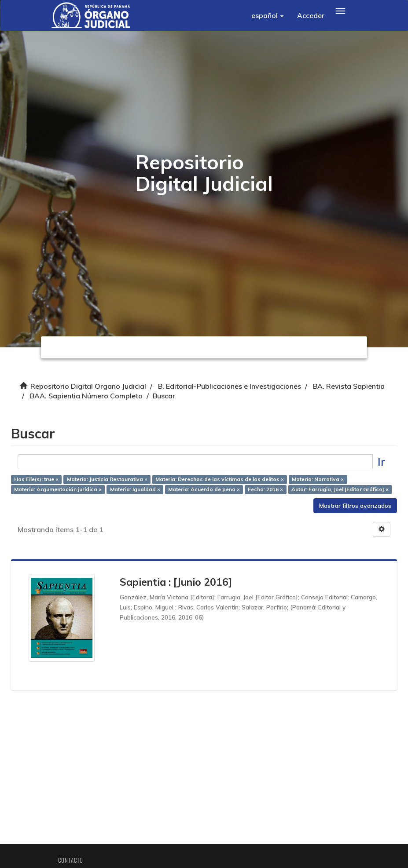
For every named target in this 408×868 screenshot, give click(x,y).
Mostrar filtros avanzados (355, 506)
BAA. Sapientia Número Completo (86, 396)
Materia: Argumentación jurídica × (58, 489)
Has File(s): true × (36, 479)
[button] (268, 15)
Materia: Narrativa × (318, 479)
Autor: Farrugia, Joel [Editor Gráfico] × (340, 489)
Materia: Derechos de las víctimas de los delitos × (220, 479)
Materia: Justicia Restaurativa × (107, 479)
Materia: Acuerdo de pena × (204, 489)
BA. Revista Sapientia (349, 386)
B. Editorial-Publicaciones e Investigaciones (230, 386)
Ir (381, 461)
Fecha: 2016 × (265, 489)
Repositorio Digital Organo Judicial (88, 386)
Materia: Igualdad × (135, 489)
